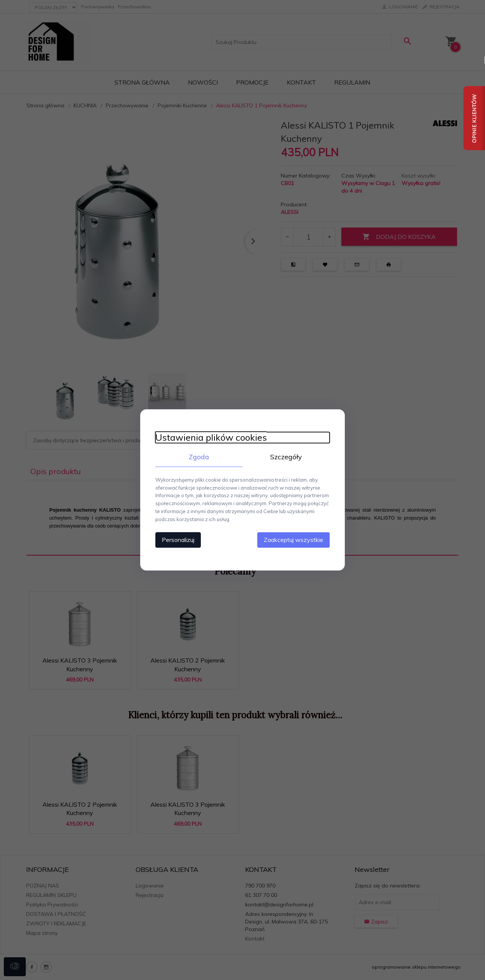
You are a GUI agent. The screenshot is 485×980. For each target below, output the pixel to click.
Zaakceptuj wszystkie (293, 540)
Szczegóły (286, 457)
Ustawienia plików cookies (211, 437)
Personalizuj (178, 540)
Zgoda (199, 457)
